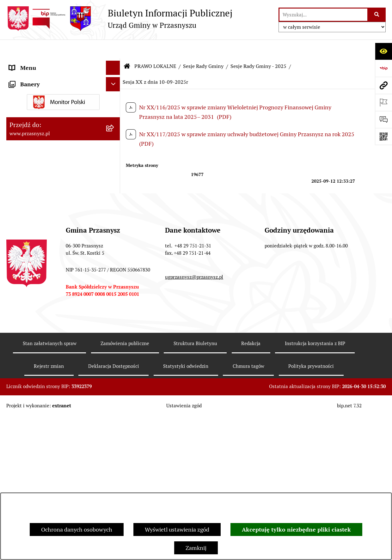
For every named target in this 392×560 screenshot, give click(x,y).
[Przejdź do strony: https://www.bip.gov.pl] (383, 68)
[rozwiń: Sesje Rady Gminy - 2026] (114, 196)
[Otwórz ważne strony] (383, 102)
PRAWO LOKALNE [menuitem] (32, 77)
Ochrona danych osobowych (77, 530)
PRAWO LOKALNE (155, 47)
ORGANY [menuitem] (21, 63)
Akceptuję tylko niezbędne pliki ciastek (296, 530)
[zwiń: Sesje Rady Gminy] (114, 132)
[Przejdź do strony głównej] (119, 19)
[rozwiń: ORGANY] (114, 63)
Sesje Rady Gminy (203, 47)
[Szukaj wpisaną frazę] (377, 15)
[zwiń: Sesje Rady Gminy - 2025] (114, 214)
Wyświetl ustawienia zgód (177, 530)
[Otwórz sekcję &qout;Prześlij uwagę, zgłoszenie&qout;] (383, 119)
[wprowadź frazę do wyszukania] (323, 15)
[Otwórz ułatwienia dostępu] (383, 51)
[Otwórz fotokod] (383, 137)
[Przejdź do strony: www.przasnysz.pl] (383, 85)
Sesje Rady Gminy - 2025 (258, 47)
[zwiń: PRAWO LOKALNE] (114, 77)
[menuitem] (63, 95)
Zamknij (196, 548)
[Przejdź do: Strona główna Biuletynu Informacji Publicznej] (127, 47)
